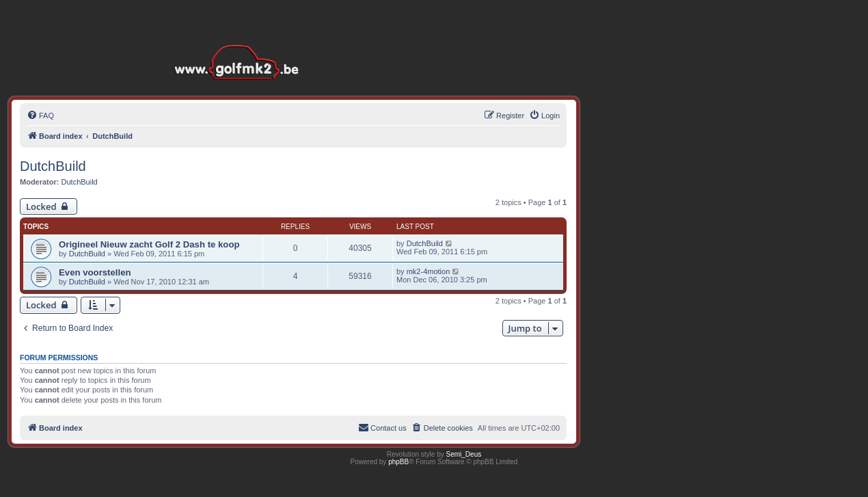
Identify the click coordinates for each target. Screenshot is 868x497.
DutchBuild (53, 166)
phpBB (398, 462)
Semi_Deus (464, 454)
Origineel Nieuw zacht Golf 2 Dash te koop (149, 244)
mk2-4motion (429, 271)
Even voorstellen (95, 272)
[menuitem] (40, 116)
